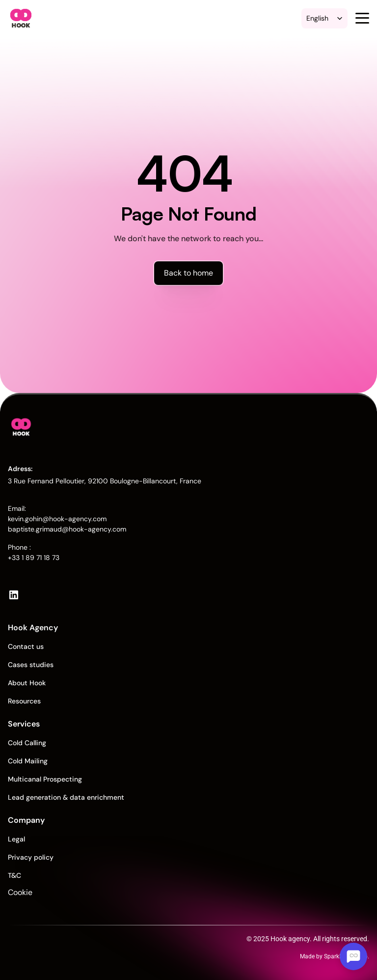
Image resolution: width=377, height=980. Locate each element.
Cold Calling (27, 743)
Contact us (26, 646)
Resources (24, 701)
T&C (14, 875)
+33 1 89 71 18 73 (34, 558)
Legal (16, 839)
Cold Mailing (28, 761)
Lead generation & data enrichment (66, 797)
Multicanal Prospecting (45, 779)
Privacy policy (31, 857)
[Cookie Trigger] (8, 893)
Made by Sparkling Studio (334, 956)
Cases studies (31, 665)
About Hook (27, 683)
